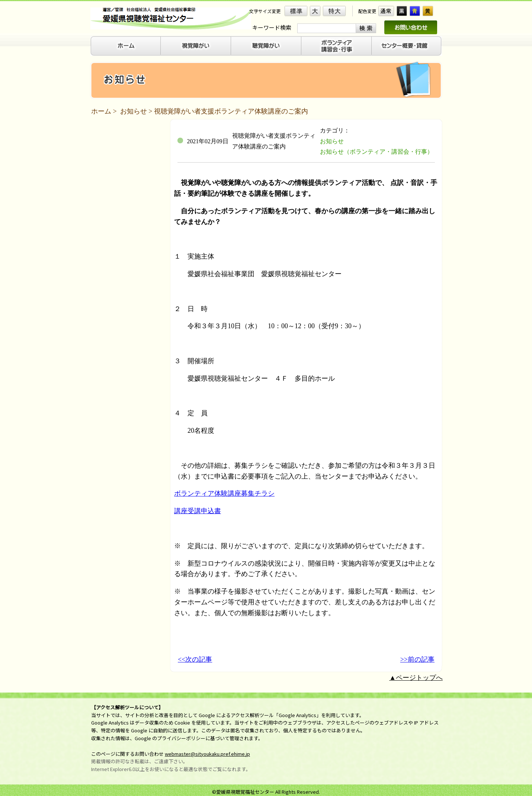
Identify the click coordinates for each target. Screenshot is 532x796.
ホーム (101, 111)
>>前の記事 (417, 659)
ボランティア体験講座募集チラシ (224, 493)
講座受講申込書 (198, 511)
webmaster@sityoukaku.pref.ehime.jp (207, 754)
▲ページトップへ (416, 678)
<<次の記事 (195, 659)
